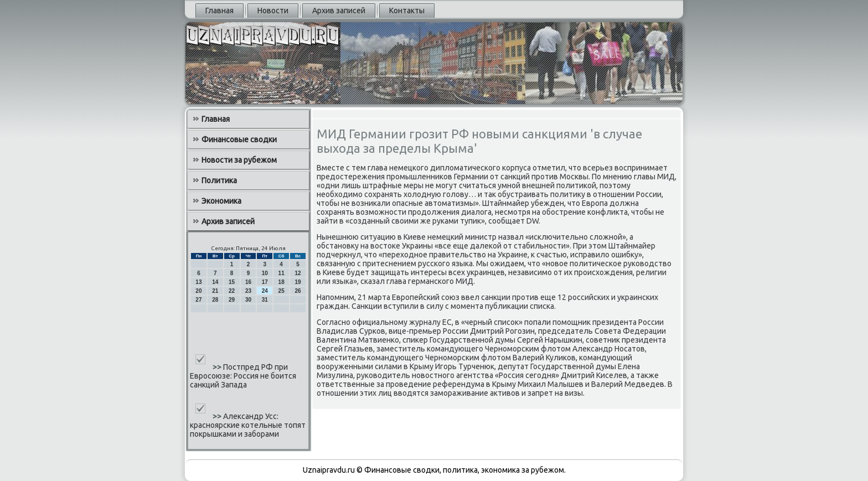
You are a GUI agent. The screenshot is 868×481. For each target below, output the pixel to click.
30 (248, 300)
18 (281, 282)
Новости (273, 11)
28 (215, 300)
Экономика (221, 201)
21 (215, 291)
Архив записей (339, 11)
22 (232, 291)
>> (218, 367)
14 (215, 282)
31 (265, 300)
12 (298, 273)
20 (198, 291)
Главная (219, 11)
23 (248, 291)
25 (281, 291)
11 (281, 273)
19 (298, 282)
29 (232, 300)
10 (265, 273)
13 (198, 282)
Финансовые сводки (239, 139)
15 (232, 282)
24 (265, 291)
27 (198, 300)
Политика (219, 180)
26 (298, 291)
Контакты (407, 11)
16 (248, 282)
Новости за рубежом (239, 160)
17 (265, 282)
